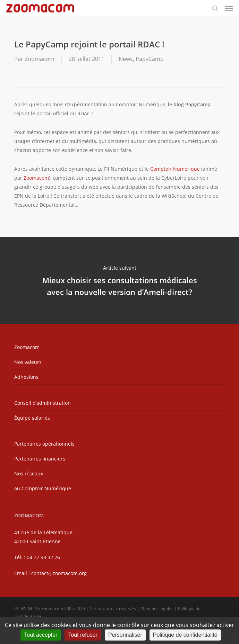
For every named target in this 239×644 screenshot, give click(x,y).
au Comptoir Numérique (43, 488)
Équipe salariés (32, 418)
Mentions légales (157, 609)
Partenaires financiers (40, 459)
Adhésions (26, 377)
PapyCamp (150, 59)
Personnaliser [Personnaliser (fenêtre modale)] (125, 635)
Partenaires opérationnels (44, 444)
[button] (229, 8)
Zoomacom (40, 59)
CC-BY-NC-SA (27, 609)
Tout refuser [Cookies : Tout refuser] (83, 635)
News (126, 59)
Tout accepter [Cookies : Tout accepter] (41, 635)
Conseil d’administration (42, 403)
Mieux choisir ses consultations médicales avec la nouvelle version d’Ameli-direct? (119, 280)
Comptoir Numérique (175, 169)
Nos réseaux (29, 473)
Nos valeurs (28, 362)
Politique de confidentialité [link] (185, 635)
